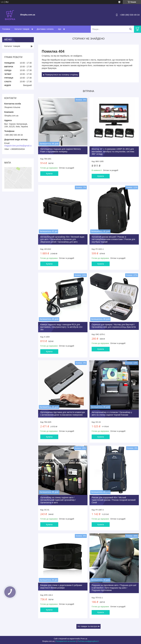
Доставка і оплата (45, 29)
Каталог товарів (22, 29)
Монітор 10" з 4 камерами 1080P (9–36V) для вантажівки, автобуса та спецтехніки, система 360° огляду (113, 151)
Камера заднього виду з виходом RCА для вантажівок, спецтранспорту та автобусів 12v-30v (62, 327)
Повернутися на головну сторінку (61, 75)
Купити (49, 174)
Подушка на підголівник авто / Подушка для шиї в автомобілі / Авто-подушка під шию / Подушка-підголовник (114, 588)
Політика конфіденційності (88, 641)
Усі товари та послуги (88, 626)
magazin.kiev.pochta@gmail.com (19, 146)
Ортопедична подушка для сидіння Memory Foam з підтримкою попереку (61, 150)
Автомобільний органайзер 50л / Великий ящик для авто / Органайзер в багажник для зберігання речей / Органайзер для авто (62, 239)
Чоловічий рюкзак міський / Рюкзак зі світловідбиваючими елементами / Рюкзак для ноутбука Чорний (113, 239)
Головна (6, 29)
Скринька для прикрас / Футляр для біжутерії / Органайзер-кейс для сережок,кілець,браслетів (114, 326)
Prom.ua (84, 639)
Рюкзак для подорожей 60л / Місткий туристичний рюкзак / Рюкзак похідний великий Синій (114, 500)
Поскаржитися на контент (66, 641)
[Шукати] (130, 29)
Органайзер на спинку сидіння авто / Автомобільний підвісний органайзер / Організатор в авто (58, 500)
